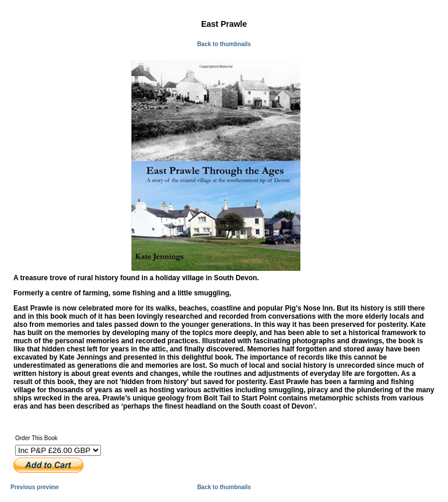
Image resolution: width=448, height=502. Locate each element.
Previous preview (34, 487)
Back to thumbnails (224, 44)
